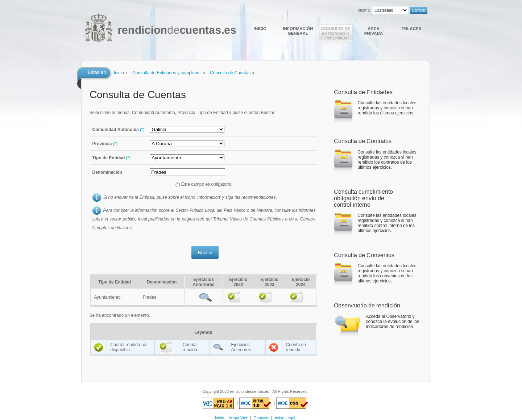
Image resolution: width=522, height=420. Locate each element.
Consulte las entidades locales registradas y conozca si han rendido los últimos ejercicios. (387, 108)
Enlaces (411, 28)
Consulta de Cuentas (230, 73)
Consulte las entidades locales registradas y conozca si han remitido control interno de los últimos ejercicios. (387, 223)
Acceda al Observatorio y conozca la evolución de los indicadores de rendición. (393, 322)
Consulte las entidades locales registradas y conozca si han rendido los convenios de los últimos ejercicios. (387, 273)
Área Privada (374, 31)
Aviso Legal (285, 418)
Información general (298, 31)
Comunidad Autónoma (119, 130)
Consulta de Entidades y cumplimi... (167, 73)
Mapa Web (239, 418)
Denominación (107, 172)
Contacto (262, 418)
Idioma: (364, 10)
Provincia (105, 144)
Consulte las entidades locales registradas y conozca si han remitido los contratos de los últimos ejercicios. (387, 160)
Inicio (260, 28)
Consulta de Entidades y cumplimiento (336, 33)
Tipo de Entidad (112, 158)
